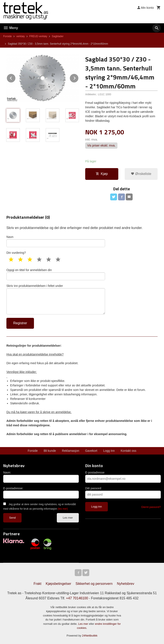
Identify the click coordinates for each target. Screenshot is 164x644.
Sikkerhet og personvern (94, 584)
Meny (11, 28)
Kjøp (102, 174)
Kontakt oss (128, 451)
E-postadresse (95, 472)
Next (79, 77)
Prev (16, 77)
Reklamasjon (71, 451)
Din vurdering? (16, 253)
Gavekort (91, 451)
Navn (56, 241)
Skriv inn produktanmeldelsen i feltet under (56, 299)
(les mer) (63, 509)
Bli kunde (50, 451)
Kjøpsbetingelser (58, 584)
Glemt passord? (151, 507)
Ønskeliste (141, 174)
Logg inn (109, 451)
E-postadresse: (13, 488)
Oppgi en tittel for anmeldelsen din (56, 274)
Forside (7, 36)
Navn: (7, 472)
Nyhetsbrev (126, 584)
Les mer (68, 518)
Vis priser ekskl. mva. (101, 146)
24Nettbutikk (90, 636)
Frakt (37, 584)
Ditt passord (93, 488)
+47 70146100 (77, 598)
